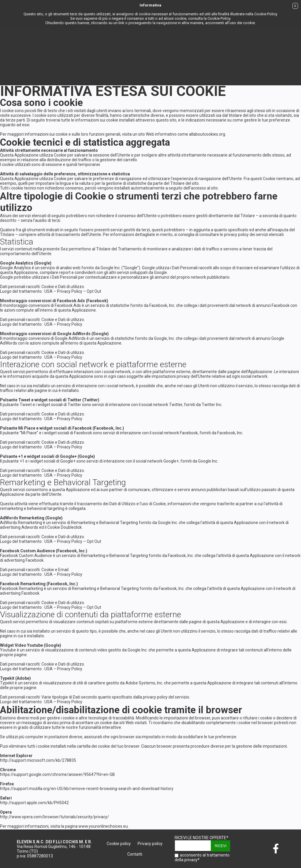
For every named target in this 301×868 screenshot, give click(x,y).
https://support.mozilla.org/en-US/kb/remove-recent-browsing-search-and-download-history (87, 789)
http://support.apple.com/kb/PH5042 (34, 803)
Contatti (135, 854)
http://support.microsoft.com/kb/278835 (38, 760)
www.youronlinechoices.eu (103, 826)
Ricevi (220, 846)
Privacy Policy (70, 291)
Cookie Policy (266, 14)
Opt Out (94, 291)
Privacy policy (150, 844)
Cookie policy (119, 844)
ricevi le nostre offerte (201, 838)
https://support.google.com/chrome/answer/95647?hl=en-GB (57, 774)
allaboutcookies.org (207, 134)
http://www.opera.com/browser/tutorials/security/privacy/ (55, 817)
